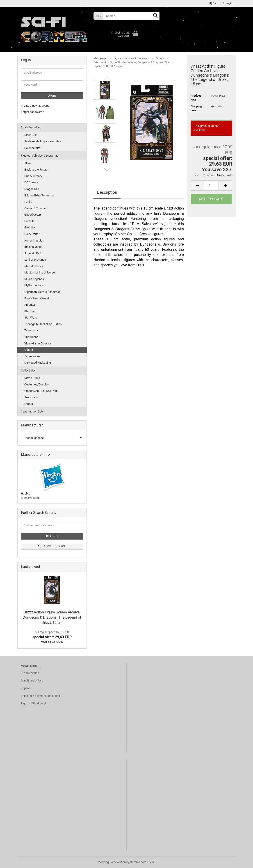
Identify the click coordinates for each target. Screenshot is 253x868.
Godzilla (29, 221)
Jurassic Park (33, 253)
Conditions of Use (32, 680)
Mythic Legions (34, 285)
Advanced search (52, 546)
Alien (27, 163)
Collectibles (28, 370)
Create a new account (35, 106)
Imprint (25, 688)
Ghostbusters (33, 215)
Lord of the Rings (35, 260)
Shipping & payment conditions (40, 696)
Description (107, 192)
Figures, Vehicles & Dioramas (40, 156)
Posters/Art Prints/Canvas (41, 391)
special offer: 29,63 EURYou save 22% (52, 637)
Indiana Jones (33, 247)
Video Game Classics (38, 343)
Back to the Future (36, 170)
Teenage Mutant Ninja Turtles (43, 324)
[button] (213, 3)
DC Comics (31, 182)
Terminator (31, 330)
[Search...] (98, 16)
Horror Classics (34, 240)
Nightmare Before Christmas (42, 292)
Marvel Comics (34, 266)
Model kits (31, 135)
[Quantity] (212, 186)
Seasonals (31, 397)
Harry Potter (32, 234)
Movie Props (32, 378)
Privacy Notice (30, 673)
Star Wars (31, 318)
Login (52, 96)
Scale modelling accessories (43, 141)
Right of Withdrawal (33, 703)
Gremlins (30, 227)
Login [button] (228, 3)
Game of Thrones (35, 208)
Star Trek (30, 311)
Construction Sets (32, 411)
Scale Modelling (31, 127)
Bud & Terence (34, 176)
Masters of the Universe (40, 272)
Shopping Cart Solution (111, 862)
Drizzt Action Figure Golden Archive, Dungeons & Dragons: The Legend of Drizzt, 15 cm (52, 617)
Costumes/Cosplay (36, 384)
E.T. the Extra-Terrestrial (39, 195)
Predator (30, 305)
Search (52, 536)
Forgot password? (32, 112)
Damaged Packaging (38, 363)
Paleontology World (37, 298)
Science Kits (32, 148)
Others (29, 350)
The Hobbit (31, 337)
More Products (30, 498)
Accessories (32, 356)
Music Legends (34, 279)
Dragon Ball (32, 189)
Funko (28, 202)
